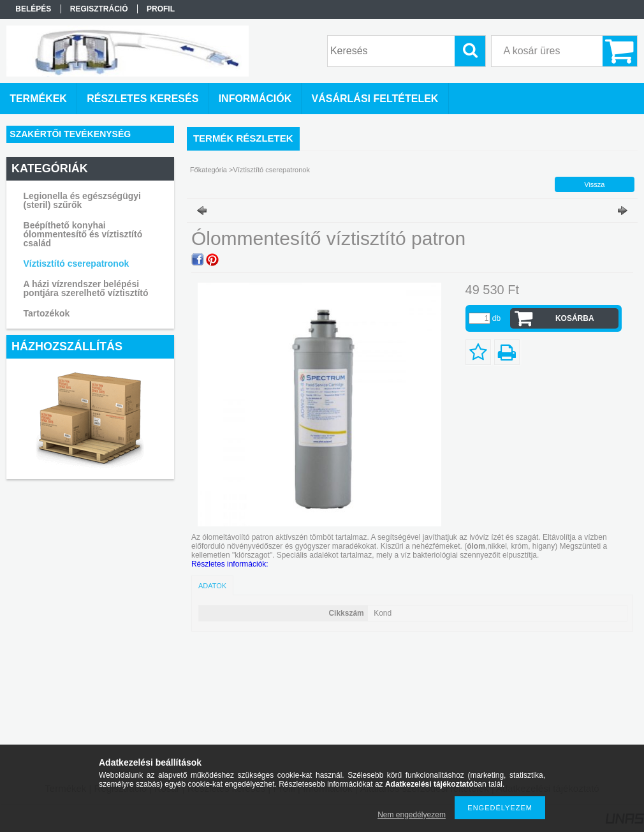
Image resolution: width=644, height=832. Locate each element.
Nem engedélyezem (412, 815)
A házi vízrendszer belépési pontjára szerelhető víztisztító (86, 288)
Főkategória (209, 170)
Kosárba (575, 318)
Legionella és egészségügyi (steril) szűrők (82, 200)
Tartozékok (47, 313)
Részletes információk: (230, 564)
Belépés (33, 9)
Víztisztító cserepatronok (77, 264)
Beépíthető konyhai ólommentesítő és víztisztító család (83, 234)
